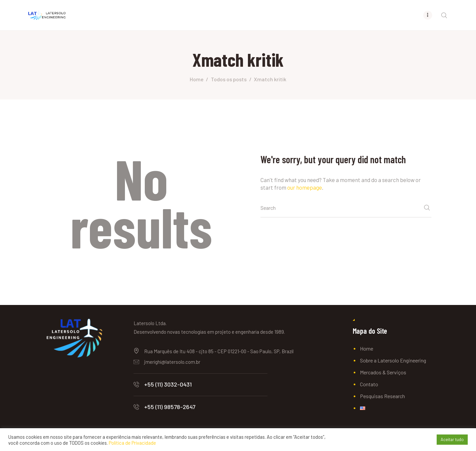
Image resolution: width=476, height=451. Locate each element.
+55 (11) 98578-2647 (170, 407)
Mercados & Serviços (383, 372)
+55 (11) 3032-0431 (168, 384)
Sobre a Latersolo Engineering (393, 360)
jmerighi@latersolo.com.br (172, 362)
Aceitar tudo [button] (452, 439)
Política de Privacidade (132, 443)
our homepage (305, 187)
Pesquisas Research (382, 396)
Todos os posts (229, 79)
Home (197, 79)
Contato (369, 384)
